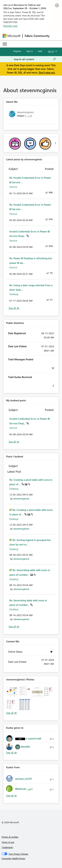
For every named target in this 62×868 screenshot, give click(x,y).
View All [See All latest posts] (14, 308)
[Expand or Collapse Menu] (5, 44)
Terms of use (8, 842)
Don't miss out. (47, 72)
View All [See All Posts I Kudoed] (14, 627)
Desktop (14, 294)
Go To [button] (51, 51)
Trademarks (7, 847)
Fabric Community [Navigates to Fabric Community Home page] (37, 36)
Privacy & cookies (10, 837)
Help (40, 51)
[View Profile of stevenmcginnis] (21, 499)
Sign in (30, 51)
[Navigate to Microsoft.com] (12, 36)
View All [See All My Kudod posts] (14, 442)
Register (17, 51)
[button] (12, 692)
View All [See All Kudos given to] (12, 753)
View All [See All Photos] (12, 713)
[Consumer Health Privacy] (31, 858)
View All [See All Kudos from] (12, 796)
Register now (10, 26)
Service (13, 187)
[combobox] (35, 59)
